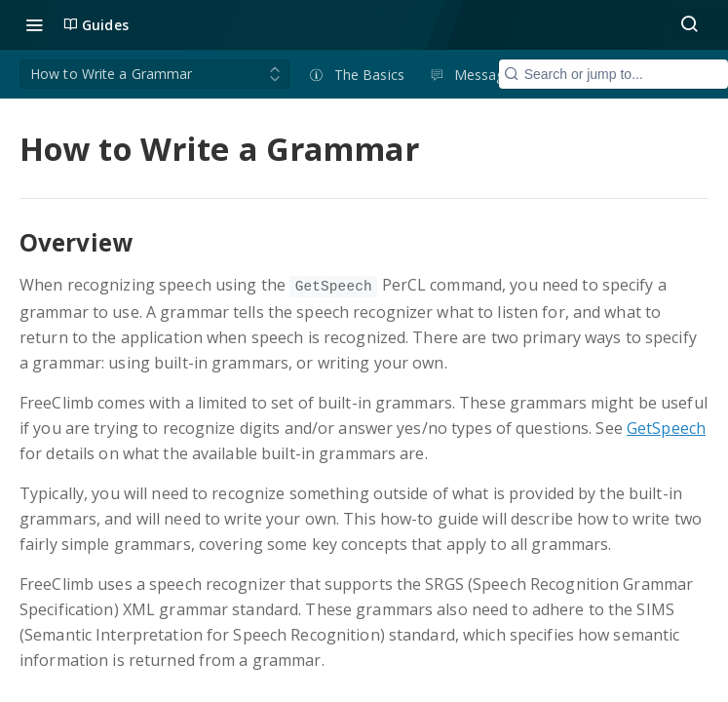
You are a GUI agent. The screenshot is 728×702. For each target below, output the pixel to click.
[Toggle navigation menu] (34, 24)
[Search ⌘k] (689, 24)
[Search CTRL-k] (613, 74)
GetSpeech (666, 428)
